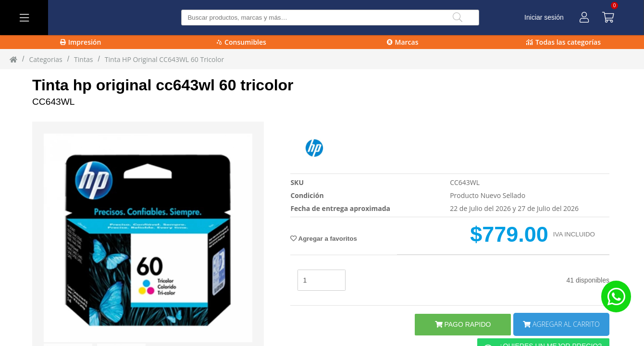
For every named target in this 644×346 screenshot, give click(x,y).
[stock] (322, 280)
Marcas (403, 42)
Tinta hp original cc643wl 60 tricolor (163, 85)
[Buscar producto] (330, 18)
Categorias (45, 59)
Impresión (81, 42)
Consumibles (241, 42)
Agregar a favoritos (323, 239)
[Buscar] (458, 18)
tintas (83, 59)
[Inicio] (13, 59)
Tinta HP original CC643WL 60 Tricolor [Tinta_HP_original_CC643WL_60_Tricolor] (164, 59)
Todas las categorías (563, 42)
